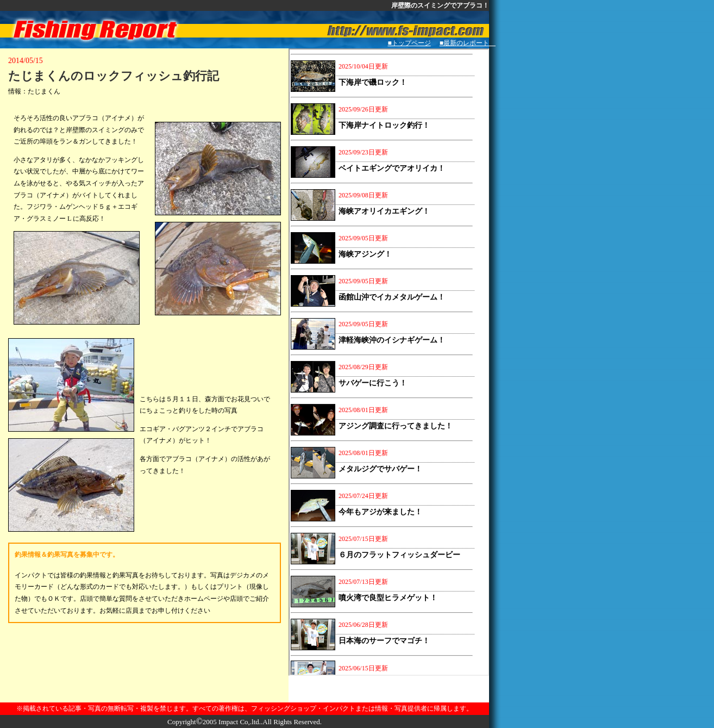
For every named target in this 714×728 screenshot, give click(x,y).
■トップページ (409, 43)
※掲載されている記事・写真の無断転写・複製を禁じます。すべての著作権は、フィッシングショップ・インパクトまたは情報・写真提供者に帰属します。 (245, 708)
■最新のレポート (468, 43)
